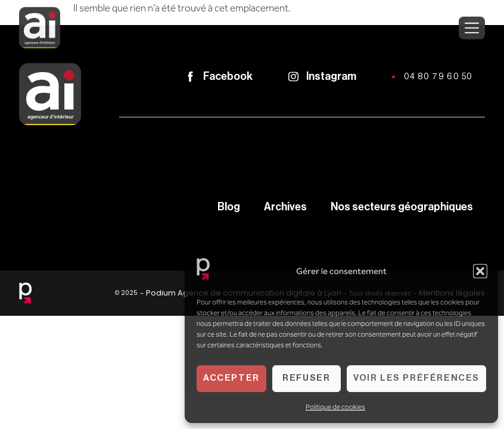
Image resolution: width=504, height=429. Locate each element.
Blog (229, 207)
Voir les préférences (416, 378)
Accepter (231, 378)
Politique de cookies (335, 407)
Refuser (306, 378)
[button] (480, 271)
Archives (285, 207)
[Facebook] (190, 77)
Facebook (228, 76)
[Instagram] (293, 77)
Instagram (331, 76)
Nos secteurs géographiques (402, 207)
